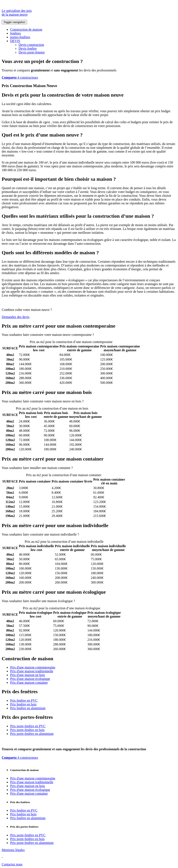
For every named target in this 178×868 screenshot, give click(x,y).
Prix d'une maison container (29, 683)
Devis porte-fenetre (32, 52)
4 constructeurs (20, 77)
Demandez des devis (16, 317)
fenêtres (16, 33)
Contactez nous (12, 864)
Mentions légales (13, 850)
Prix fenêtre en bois (23, 704)
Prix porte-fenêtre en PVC (28, 726)
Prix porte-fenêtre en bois (27, 730)
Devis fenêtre (28, 49)
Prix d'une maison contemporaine (33, 667)
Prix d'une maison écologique (30, 679)
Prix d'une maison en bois (28, 675)
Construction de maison (26, 29)
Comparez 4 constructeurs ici (115, 335)
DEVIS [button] (15, 41)
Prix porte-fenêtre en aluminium (32, 734)
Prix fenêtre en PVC (24, 701)
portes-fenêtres (20, 37)
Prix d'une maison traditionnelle (32, 671)
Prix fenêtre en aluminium (28, 708)
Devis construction (31, 45)
